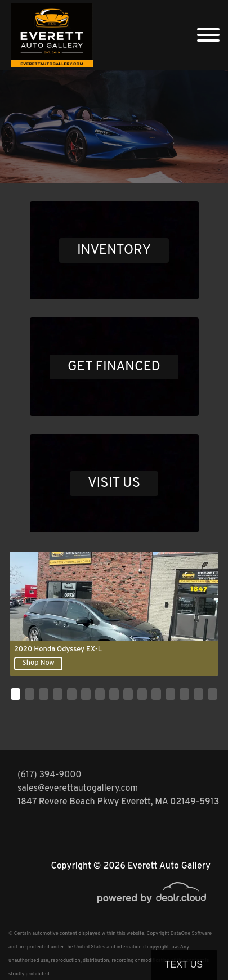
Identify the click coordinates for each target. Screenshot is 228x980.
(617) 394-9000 (50, 775)
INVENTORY (114, 250)
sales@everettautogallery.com (78, 789)
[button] (15, 694)
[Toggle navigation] (208, 35)
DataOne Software (191, 934)
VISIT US (114, 484)
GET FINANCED (114, 367)
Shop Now (38, 663)
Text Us (184, 965)
